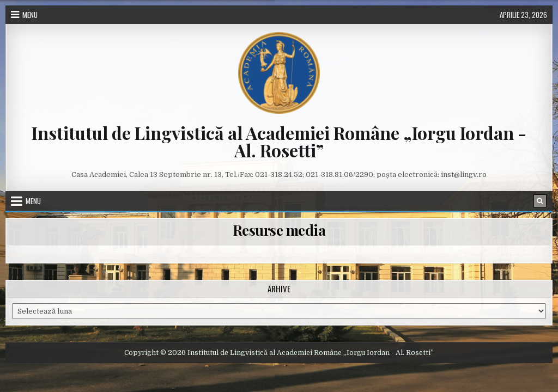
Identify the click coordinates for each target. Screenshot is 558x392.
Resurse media (279, 230)
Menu (30, 15)
